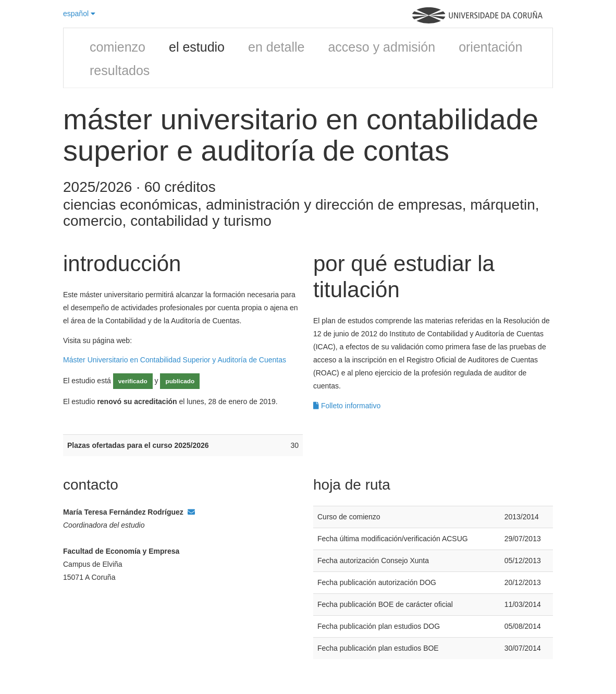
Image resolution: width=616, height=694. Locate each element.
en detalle (276, 47)
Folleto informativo (347, 406)
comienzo (118, 47)
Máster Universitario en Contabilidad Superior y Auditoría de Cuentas (175, 360)
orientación (490, 47)
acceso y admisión (381, 47)
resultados (120, 70)
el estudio (197, 47)
